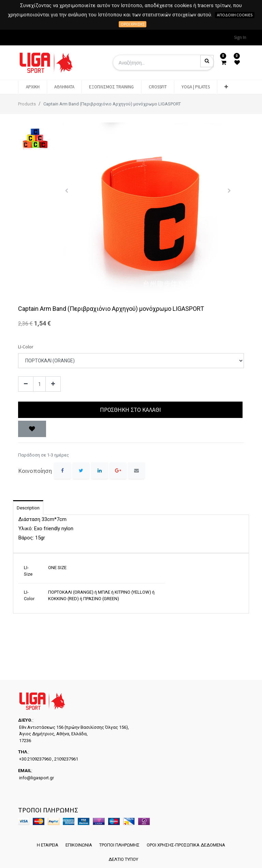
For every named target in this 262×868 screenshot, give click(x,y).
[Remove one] (26, 384)
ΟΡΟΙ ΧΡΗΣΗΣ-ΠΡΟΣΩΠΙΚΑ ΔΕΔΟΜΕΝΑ (190, 842)
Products (27, 104)
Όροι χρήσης (133, 24)
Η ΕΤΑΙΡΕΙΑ (44, 842)
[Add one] (53, 384)
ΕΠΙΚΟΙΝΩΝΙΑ (78, 842)
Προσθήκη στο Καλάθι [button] (130, 410)
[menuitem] (32, 87)
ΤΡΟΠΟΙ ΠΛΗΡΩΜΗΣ (121, 842)
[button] (226, 87)
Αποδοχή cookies (235, 15)
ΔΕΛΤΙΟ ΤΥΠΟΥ (122, 859)
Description (28, 508)
